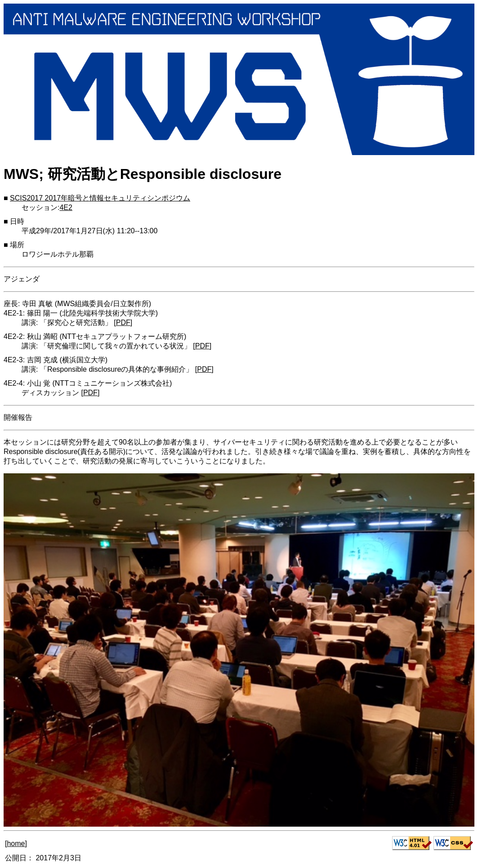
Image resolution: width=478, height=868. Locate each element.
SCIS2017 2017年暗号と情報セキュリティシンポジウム (100, 198)
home (16, 844)
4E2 (66, 207)
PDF (123, 323)
